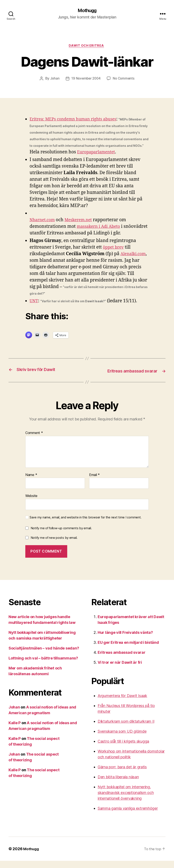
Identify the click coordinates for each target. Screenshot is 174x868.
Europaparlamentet (51, 160)
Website (31, 503)
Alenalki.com (43, 268)
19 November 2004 (86, 80)
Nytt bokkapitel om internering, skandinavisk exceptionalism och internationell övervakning (126, 800)
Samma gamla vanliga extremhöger (128, 815)
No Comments (125, 80)
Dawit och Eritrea (87, 47)
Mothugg (87, 11)
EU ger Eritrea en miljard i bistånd (128, 650)
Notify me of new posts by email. (54, 545)
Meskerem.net (82, 227)
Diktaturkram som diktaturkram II (126, 729)
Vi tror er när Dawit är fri (120, 670)
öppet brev (114, 255)
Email (94, 482)
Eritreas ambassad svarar (122, 660)
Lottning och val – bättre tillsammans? (43, 665)
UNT (34, 309)
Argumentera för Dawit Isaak (122, 703)
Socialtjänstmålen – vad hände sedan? (44, 655)
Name (31, 482)
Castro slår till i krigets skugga (123, 748)
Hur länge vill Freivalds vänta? (125, 640)
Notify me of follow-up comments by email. (61, 535)
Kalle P (15, 730)
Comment (34, 440)
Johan (53, 80)
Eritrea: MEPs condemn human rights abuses (77, 120)
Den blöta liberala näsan (118, 784)
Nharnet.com (43, 227)
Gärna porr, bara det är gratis (122, 774)
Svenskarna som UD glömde (122, 738)
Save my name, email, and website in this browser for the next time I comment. (86, 525)
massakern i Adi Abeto (101, 234)
